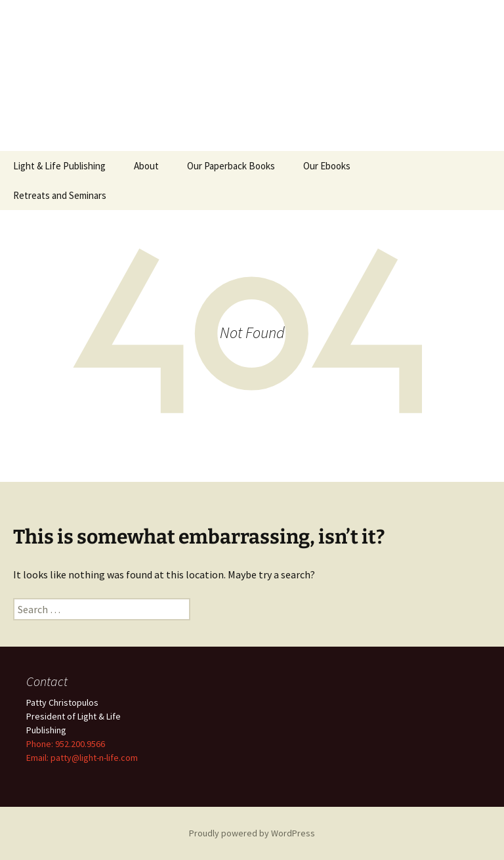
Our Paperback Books (231, 166)
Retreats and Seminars (60, 195)
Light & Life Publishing (59, 166)
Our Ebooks (327, 166)
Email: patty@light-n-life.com (82, 758)
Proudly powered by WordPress (252, 833)
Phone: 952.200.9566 (66, 744)
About (146, 166)
